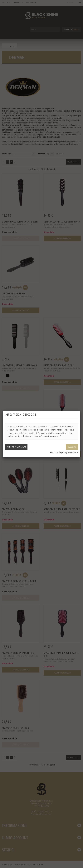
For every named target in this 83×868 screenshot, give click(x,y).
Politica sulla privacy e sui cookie (64, 452)
